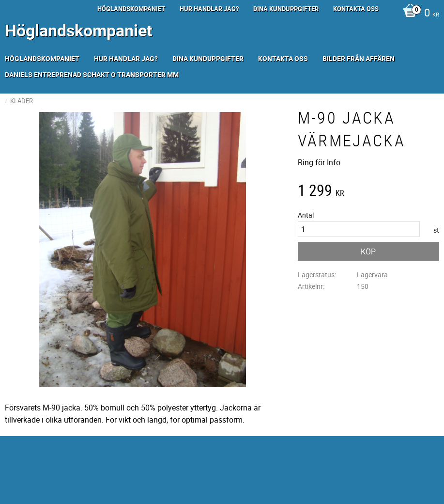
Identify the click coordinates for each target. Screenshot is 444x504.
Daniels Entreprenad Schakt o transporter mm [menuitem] (92, 74)
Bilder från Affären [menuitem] (359, 58)
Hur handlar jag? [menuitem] (209, 9)
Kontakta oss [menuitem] (356, 9)
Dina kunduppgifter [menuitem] (286, 9)
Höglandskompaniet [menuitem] (131, 9)
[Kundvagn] (419, 14)
